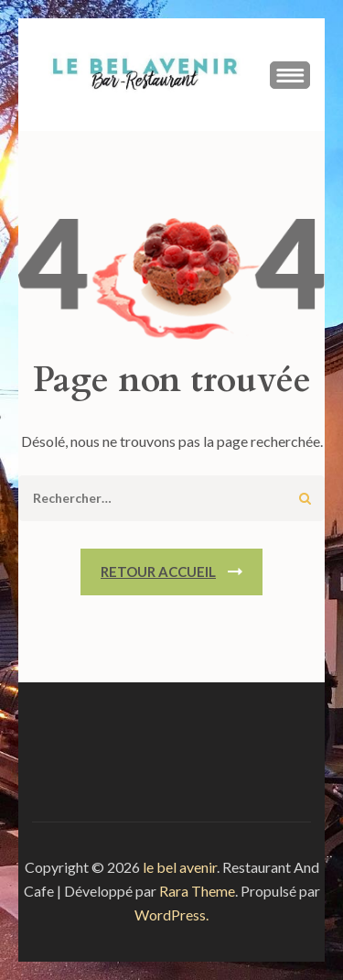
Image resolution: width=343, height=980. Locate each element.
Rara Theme (197, 891)
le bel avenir (180, 867)
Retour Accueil (158, 572)
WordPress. (171, 915)
